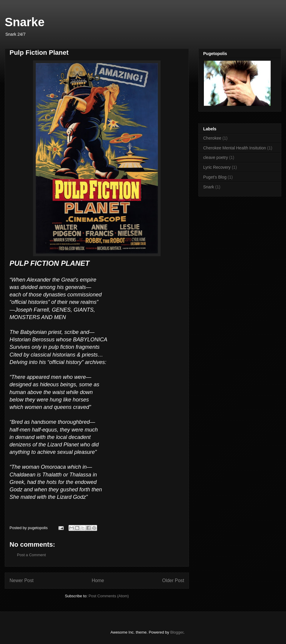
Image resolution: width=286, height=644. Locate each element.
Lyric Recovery (217, 167)
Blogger (177, 632)
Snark (209, 187)
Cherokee (212, 138)
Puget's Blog (215, 177)
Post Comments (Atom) (109, 596)
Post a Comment (31, 555)
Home (98, 580)
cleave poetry (216, 157)
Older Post (173, 580)
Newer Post (22, 580)
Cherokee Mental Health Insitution (235, 148)
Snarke (25, 22)
